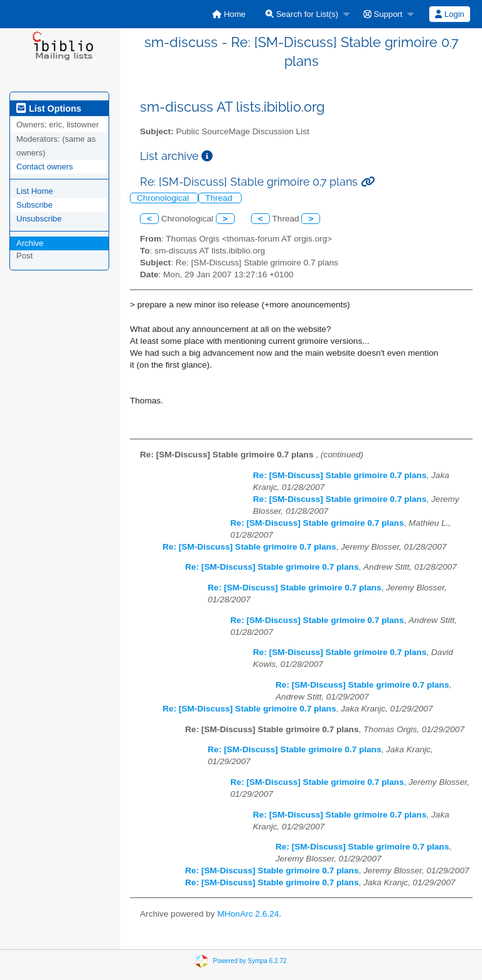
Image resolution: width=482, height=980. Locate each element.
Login (449, 14)
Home (229, 14)
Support (383, 14)
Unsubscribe (39, 219)
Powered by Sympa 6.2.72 (249, 961)
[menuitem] (229, 14)
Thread (220, 198)
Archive (30, 243)
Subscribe (35, 205)
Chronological (164, 198)
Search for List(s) (302, 14)
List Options (49, 109)
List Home (35, 191)
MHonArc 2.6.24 (248, 914)
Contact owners (45, 167)
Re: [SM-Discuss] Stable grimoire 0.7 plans (340, 475)
